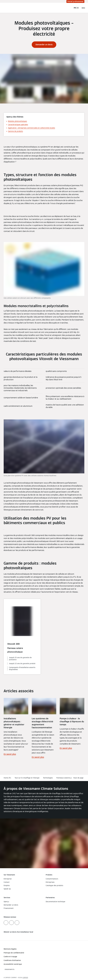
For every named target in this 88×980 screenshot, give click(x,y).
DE (78, 8)
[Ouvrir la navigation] (83, 8)
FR (75, 8)
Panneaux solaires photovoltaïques (70, 778)
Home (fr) (7, 778)
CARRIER (25, 978)
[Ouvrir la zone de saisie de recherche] (70, 8)
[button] (79, 778)
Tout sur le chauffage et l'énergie (27, 778)
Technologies (48, 778)
